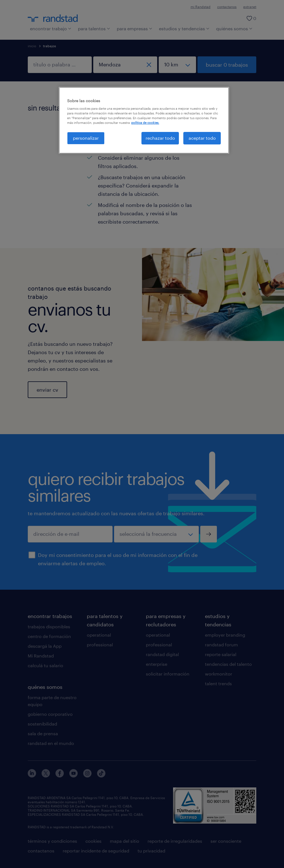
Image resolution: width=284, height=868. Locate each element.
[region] (144, 120)
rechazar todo (160, 138)
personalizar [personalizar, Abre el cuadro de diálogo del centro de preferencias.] (86, 138)
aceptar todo (202, 138)
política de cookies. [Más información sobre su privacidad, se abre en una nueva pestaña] (145, 123)
